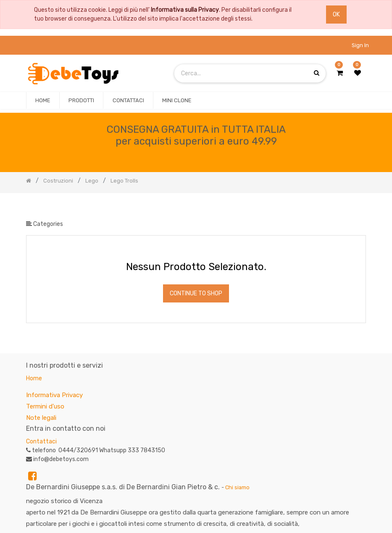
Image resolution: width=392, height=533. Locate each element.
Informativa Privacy (54, 395)
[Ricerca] (359, 207)
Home (34, 378)
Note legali (41, 418)
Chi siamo (237, 487)
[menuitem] (43, 101)
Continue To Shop (196, 293)
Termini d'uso (45, 406)
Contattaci (41, 442)
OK (336, 15)
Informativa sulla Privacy (185, 10)
